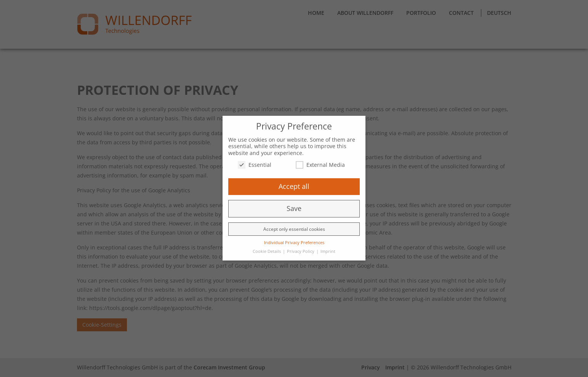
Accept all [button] (294, 182)
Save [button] (294, 204)
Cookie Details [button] (267, 248)
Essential (255, 161)
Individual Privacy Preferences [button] (294, 239)
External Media (320, 161)
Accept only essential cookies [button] (294, 225)
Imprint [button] (328, 248)
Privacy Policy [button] (301, 248)
